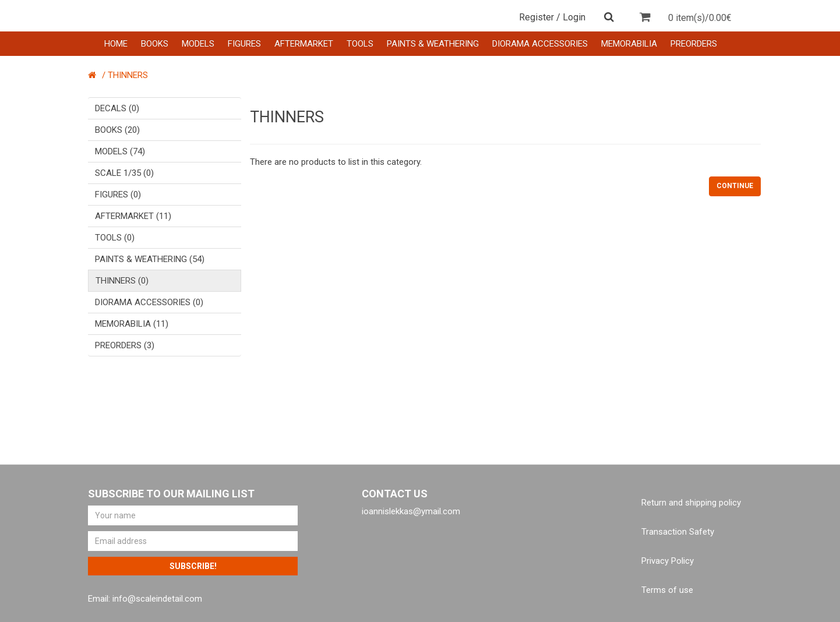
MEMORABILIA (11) (132, 324)
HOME (116, 44)
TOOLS (360, 44)
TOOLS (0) (115, 238)
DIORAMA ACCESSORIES (540, 44)
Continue (735, 186)
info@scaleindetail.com (157, 599)
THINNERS (128, 75)
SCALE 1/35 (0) (124, 173)
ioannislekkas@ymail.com (411, 511)
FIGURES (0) (118, 195)
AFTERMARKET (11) (133, 216)
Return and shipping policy (691, 503)
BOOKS (155, 44)
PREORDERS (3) (125, 345)
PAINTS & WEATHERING (433, 44)
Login (574, 17)
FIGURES (244, 44)
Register (537, 17)
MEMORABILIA (629, 44)
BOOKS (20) (117, 130)
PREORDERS (694, 44)
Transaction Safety (678, 532)
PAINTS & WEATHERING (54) (150, 259)
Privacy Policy (668, 561)
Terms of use (667, 590)
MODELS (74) (120, 151)
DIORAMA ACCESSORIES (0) (149, 302)
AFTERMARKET (304, 44)
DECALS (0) (117, 108)
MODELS (198, 44)
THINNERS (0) (122, 281)
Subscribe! (193, 566)
